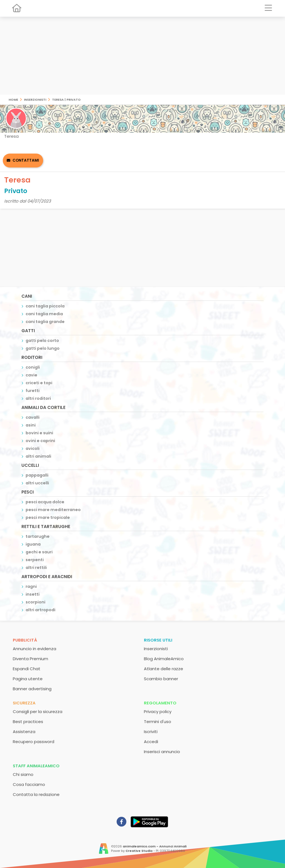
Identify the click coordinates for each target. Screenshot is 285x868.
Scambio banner (161, 679)
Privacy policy (158, 712)
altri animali (38, 456)
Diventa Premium (30, 659)
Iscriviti (151, 732)
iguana (33, 544)
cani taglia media (44, 314)
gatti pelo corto (42, 341)
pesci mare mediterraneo (53, 510)
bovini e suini (39, 433)
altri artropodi (40, 610)
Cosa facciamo (29, 784)
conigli (33, 367)
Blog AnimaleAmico (164, 659)
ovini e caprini (40, 441)
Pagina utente (28, 679)
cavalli (33, 417)
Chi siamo (23, 774)
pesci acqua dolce (45, 502)
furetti (33, 391)
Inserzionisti (35, 99)
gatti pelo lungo (43, 348)
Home (13, 99)
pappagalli (37, 475)
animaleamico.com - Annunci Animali (155, 846)
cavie (31, 375)
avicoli (33, 448)
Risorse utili (158, 640)
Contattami (26, 160)
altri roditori (38, 398)
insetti (33, 594)
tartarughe (38, 536)
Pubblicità (25, 640)
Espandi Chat (27, 669)
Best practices (28, 722)
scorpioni (35, 602)
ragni (31, 586)
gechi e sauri (39, 552)
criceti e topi (39, 383)
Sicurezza (24, 703)
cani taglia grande (45, 322)
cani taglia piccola (45, 306)
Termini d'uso (158, 722)
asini (31, 425)
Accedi (151, 742)
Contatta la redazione (36, 794)
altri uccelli (37, 483)
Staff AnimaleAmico (36, 766)
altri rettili (36, 568)
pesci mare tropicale (48, 517)
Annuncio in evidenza (35, 649)
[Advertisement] (142, 56)
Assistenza (24, 732)
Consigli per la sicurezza (38, 712)
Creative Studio (139, 851)
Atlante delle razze (164, 669)
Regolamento (160, 703)
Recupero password (34, 742)
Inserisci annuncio (162, 752)
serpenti (35, 560)
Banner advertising (32, 689)
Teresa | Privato (66, 99)
